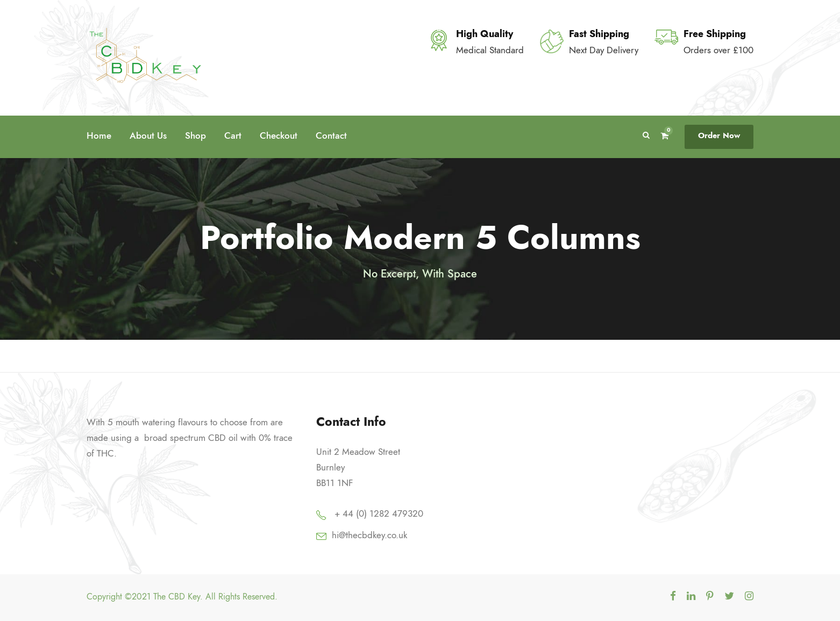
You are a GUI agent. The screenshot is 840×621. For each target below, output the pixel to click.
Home (99, 135)
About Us (148, 135)
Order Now (719, 135)
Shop (195, 135)
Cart (233, 135)
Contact (331, 135)
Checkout (279, 135)
